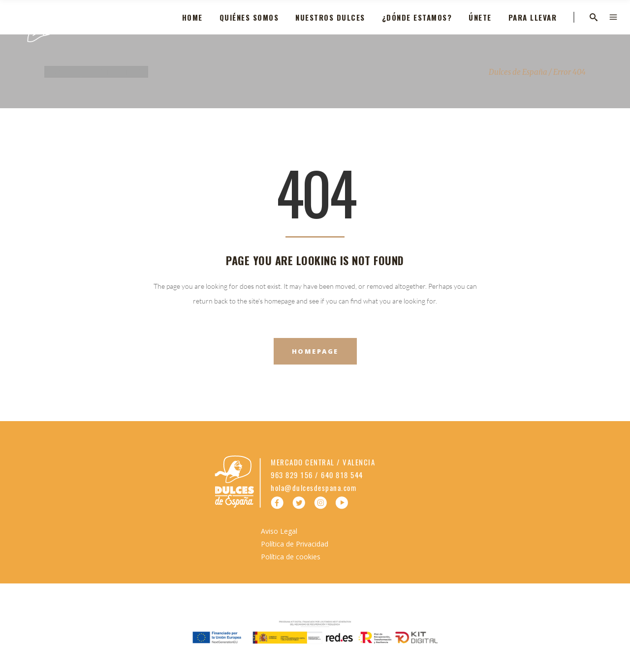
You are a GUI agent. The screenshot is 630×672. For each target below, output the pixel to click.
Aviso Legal (279, 531)
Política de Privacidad (295, 544)
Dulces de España (518, 72)
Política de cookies (291, 557)
